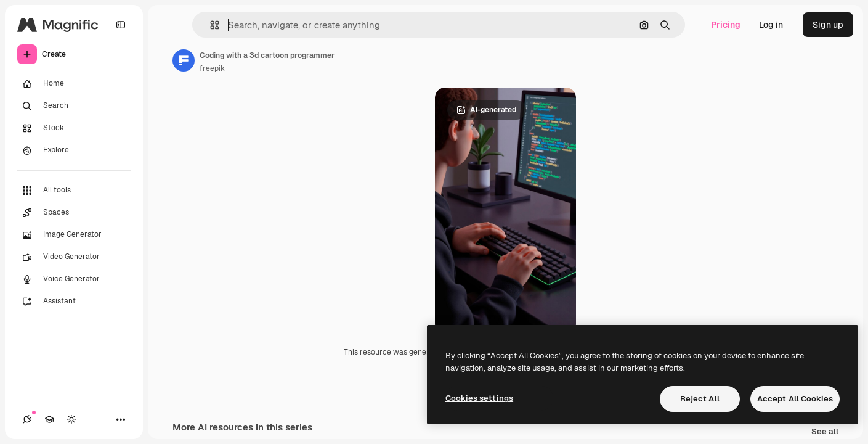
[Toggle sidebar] (121, 25)
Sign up (828, 25)
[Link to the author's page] (184, 60)
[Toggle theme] (71, 419)
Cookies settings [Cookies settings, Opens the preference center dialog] (479, 398)
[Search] (74, 106)
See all (825, 432)
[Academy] (49, 419)
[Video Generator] (74, 257)
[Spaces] (74, 213)
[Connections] (27, 419)
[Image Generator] (74, 235)
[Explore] (74, 150)
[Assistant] (74, 302)
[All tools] (74, 191)
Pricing (726, 25)
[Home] (74, 84)
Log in (771, 25)
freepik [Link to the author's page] (212, 68)
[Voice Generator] (74, 279)
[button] (210, 25)
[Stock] (74, 128)
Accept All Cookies (795, 399)
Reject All (700, 399)
